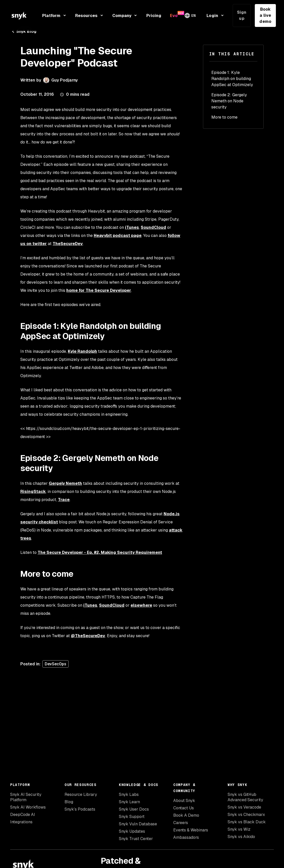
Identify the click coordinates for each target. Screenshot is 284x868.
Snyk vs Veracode (244, 807)
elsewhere (141, 605)
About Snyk (184, 801)
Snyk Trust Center (136, 839)
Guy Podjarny (65, 80)
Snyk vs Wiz (239, 829)
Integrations (21, 822)
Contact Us (184, 808)
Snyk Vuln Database (138, 824)
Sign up (242, 15)
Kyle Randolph (82, 351)
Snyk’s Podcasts (80, 809)
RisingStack (33, 492)
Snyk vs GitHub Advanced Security (245, 797)
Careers (181, 823)
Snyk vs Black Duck (247, 822)
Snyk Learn (129, 802)
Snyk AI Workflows (28, 807)
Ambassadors (186, 837)
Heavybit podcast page (118, 236)
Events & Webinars (191, 830)
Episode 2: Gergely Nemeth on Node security (229, 101)
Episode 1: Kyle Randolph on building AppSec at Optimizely (232, 79)
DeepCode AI (23, 815)
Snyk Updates (132, 831)
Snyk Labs (129, 794)
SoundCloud (153, 227)
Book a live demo (265, 15)
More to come (224, 117)
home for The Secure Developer (99, 290)
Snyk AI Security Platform (26, 797)
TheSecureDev (68, 244)
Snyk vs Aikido (241, 837)
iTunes (132, 227)
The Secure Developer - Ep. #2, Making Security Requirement (100, 552)
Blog (69, 802)
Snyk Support (132, 817)
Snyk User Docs (134, 809)
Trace (64, 500)
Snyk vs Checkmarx (246, 815)
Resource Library (81, 794)
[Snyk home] (19, 15)
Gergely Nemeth (65, 483)
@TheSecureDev (88, 636)
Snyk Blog (23, 31)
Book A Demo (186, 815)
